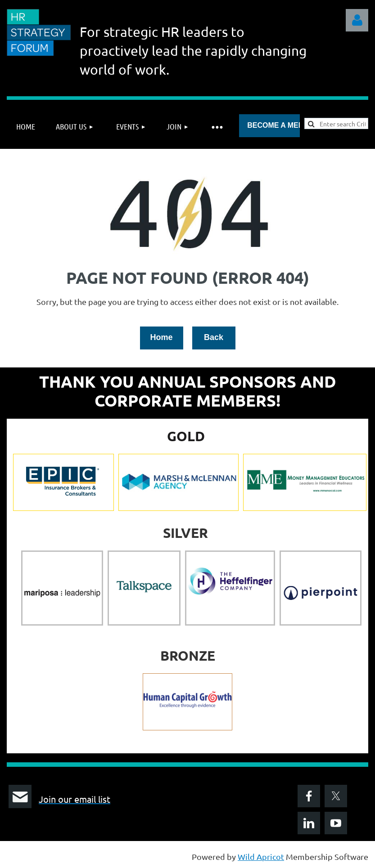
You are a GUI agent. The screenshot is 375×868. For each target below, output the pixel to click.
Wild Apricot (261, 857)
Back (214, 337)
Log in (357, 20)
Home (161, 337)
